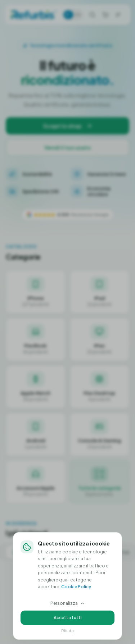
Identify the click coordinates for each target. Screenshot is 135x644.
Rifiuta (67, 630)
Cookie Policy (76, 586)
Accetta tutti (68, 617)
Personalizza (68, 602)
